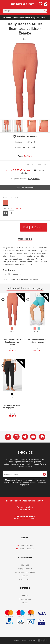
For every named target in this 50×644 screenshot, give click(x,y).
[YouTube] (33, 437)
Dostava (25, 576)
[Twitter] (25, 437)
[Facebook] (8, 437)
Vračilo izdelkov (25, 579)
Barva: (11, 198)
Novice (25, 603)
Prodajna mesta (25, 599)
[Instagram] (16, 437)
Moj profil (25, 565)
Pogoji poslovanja (25, 569)
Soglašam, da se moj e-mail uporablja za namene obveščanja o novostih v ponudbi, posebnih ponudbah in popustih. (25, 482)
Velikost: (12, 208)
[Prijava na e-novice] (44, 474)
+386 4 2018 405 (27, 545)
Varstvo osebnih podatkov (25, 572)
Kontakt (25, 596)
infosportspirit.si (27, 549)
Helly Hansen (34, 178)
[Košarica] (45, 4)
